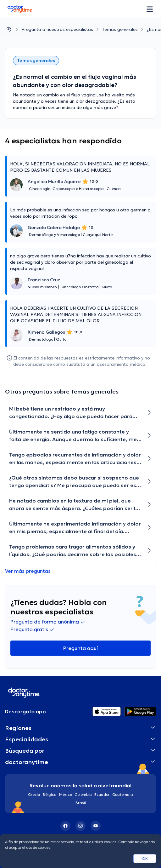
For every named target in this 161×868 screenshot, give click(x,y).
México (66, 794)
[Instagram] (80, 826)
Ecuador (102, 794)
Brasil (81, 803)
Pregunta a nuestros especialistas (57, 29)
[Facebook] (65, 826)
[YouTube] (96, 826)
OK (145, 858)
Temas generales (120, 29)
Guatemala (123, 794)
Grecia (34, 794)
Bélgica (50, 794)
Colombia (83, 794)
